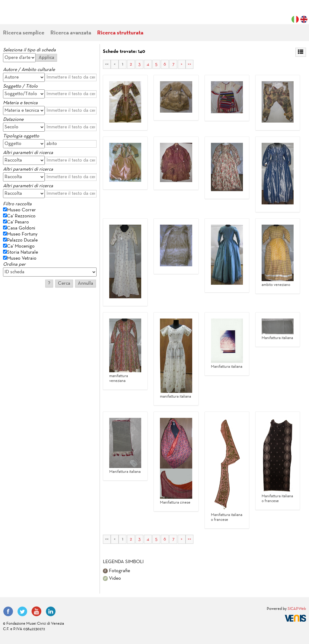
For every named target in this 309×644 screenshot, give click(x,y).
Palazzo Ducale (22, 240)
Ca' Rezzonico (21, 216)
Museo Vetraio (22, 258)
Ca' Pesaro (18, 222)
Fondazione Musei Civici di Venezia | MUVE (28, 15)
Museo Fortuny (22, 234)
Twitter (22, 611)
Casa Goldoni (21, 228)
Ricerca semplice (24, 33)
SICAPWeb (297, 609)
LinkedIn (51, 611)
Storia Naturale (22, 252)
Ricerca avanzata (71, 33)
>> (190, 64)
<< (107, 64)
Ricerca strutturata (120, 33)
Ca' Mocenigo (21, 246)
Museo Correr (21, 210)
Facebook (8, 611)
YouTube (37, 611)
